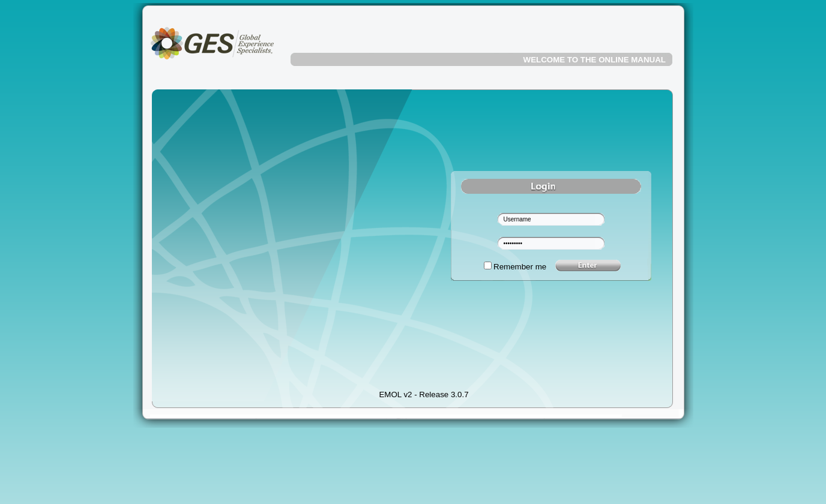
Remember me (520, 267)
